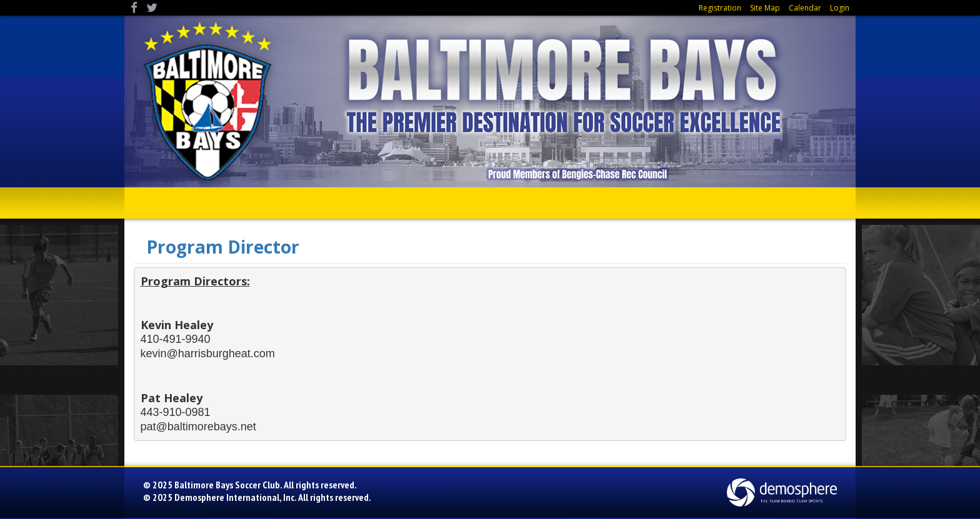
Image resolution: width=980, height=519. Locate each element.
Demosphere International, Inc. (236, 497)
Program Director (223, 247)
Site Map (765, 8)
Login (840, 8)
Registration (720, 8)
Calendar (805, 8)
